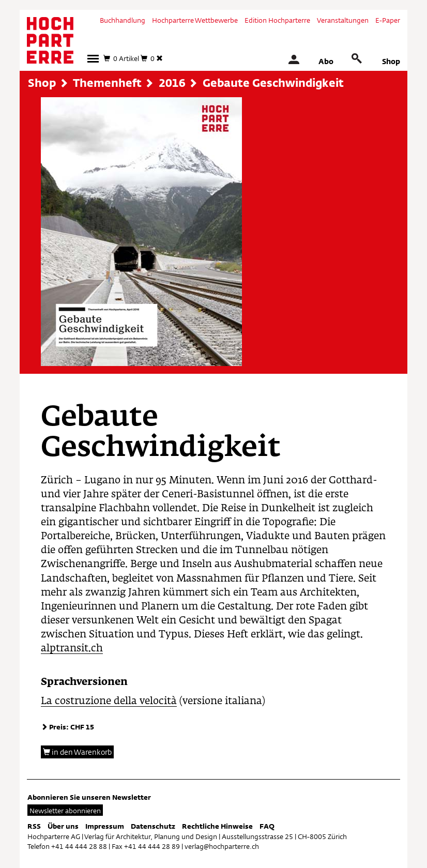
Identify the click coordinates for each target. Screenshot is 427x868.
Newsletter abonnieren (65, 811)
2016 (172, 83)
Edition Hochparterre (277, 20)
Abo (326, 61)
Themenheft (107, 83)
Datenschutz (153, 826)
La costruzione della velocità (109, 701)
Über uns (63, 826)
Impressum (105, 826)
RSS (34, 826)
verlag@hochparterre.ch (222, 846)
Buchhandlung (123, 20)
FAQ (267, 826)
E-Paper (388, 20)
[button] (93, 59)
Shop (391, 61)
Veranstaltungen (343, 20)
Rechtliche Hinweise (217, 826)
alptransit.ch (72, 649)
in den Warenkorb (77, 752)
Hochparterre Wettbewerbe (195, 20)
